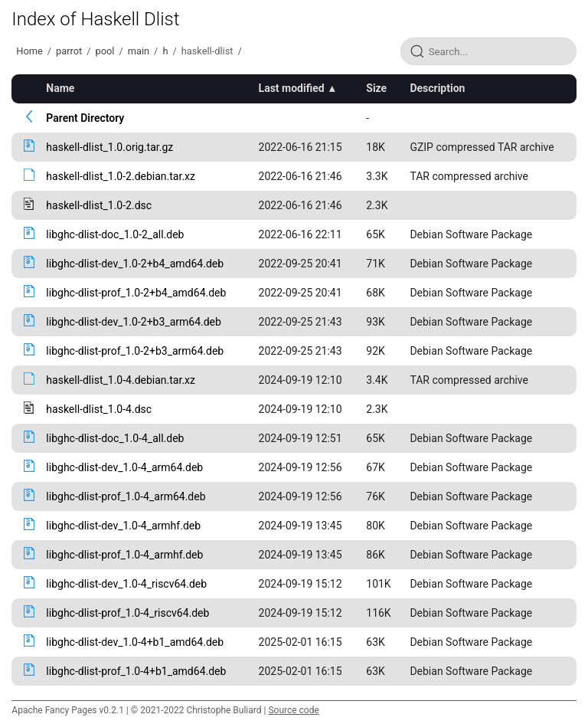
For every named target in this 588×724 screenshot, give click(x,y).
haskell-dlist (207, 51)
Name (60, 88)
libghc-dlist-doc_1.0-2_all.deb (115, 234)
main (139, 51)
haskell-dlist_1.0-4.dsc (99, 409)
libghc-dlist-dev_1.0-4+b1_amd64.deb (135, 642)
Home (29, 51)
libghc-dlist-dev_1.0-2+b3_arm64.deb (134, 322)
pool (105, 51)
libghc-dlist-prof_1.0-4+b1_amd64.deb (136, 671)
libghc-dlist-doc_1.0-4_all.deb (115, 438)
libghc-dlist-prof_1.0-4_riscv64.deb (127, 613)
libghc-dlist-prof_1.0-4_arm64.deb (126, 496)
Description (437, 88)
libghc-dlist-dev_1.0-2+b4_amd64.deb (135, 264)
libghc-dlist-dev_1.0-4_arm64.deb (124, 467)
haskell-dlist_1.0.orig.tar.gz (109, 147)
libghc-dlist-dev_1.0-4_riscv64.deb (126, 584)
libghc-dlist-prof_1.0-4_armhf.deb (124, 555)
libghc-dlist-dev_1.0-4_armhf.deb (123, 526)
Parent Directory (85, 118)
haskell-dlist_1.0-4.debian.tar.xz (121, 380)
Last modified (292, 88)
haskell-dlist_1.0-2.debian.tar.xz (121, 176)
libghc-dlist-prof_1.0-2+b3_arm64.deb (135, 351)
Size (376, 88)
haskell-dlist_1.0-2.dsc (99, 205)
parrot (69, 51)
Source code (293, 710)
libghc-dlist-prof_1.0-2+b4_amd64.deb (136, 293)
